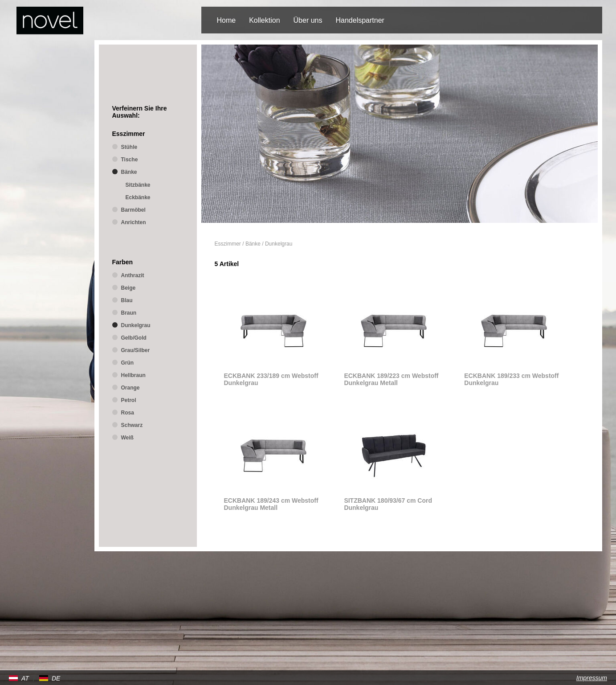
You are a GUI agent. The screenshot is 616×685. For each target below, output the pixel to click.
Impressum (592, 678)
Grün (128, 363)
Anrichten (134, 222)
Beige (129, 288)
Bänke (253, 244)
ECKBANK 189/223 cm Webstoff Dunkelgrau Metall (391, 379)
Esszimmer (228, 244)
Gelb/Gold (134, 338)
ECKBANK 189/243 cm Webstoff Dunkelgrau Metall (271, 504)
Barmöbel (133, 210)
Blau (127, 300)
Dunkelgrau (279, 244)
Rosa (128, 413)
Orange (131, 388)
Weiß (127, 438)
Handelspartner (360, 20)
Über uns (308, 20)
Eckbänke (138, 197)
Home (226, 20)
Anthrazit (133, 275)
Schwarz (132, 425)
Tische (130, 160)
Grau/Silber (136, 350)
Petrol (129, 400)
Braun (129, 313)
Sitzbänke (138, 185)
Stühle (129, 147)
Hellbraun (133, 375)
